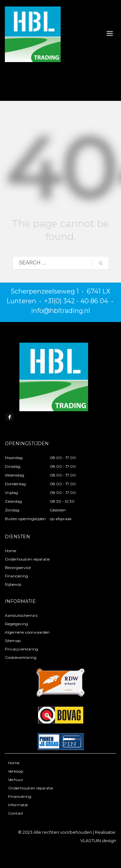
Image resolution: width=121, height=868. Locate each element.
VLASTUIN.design (98, 841)
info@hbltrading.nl (60, 311)
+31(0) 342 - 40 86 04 (76, 301)
